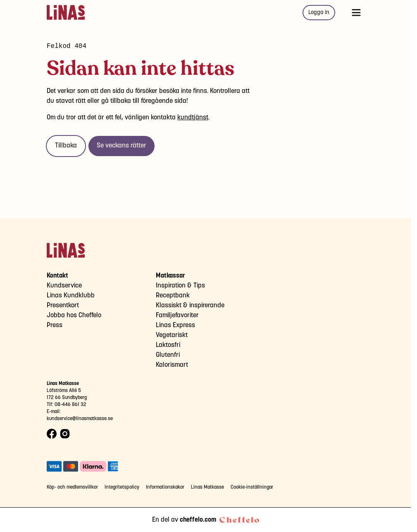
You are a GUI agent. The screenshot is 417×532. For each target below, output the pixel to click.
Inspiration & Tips (180, 286)
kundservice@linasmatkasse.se (80, 419)
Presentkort (63, 305)
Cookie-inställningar (252, 487)
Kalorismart (172, 365)
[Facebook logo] (52, 434)
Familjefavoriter (177, 315)
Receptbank (173, 296)
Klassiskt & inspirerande (190, 305)
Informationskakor (165, 487)
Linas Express (175, 325)
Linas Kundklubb (71, 296)
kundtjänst (193, 118)
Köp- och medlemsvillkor (72, 487)
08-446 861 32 (70, 405)
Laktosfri (168, 345)
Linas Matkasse (207, 487)
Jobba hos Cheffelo (74, 315)
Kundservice (64, 286)
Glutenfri (168, 355)
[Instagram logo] (65, 434)
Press (55, 325)
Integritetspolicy (122, 487)
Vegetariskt (172, 335)
